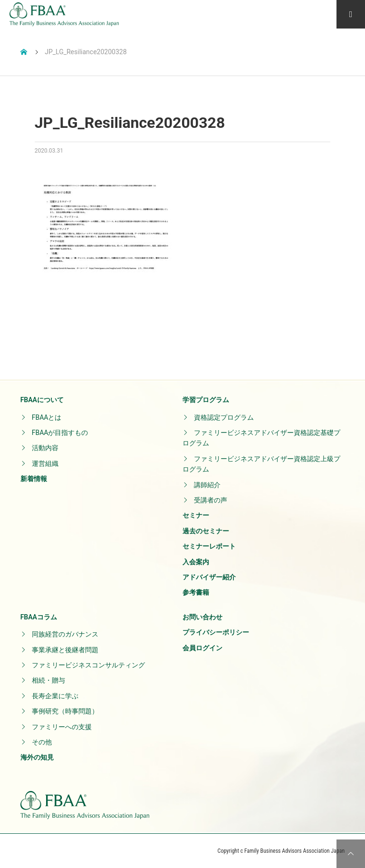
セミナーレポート (209, 546)
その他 (42, 742)
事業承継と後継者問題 (65, 650)
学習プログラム (206, 400)
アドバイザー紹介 (209, 577)
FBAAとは (47, 417)
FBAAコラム (39, 617)
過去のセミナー (206, 531)
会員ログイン (202, 648)
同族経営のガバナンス (65, 634)
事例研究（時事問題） (65, 711)
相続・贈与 (48, 680)
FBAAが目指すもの (60, 433)
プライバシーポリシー (216, 632)
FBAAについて (42, 400)
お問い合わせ (202, 617)
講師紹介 (207, 485)
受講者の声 (211, 500)
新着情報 (34, 479)
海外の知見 (37, 757)
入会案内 (196, 562)
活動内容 (45, 448)
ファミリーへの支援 (62, 727)
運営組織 (45, 463)
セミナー (196, 515)
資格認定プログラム (224, 417)
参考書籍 (196, 592)
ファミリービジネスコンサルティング (88, 665)
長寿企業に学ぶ (55, 696)
